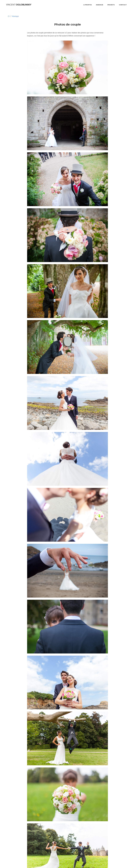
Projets (111, 5)
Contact (123, 5)
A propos (88, 5)
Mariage (100, 5)
